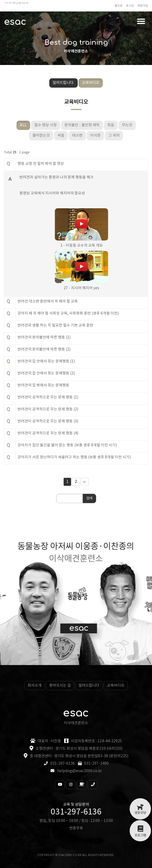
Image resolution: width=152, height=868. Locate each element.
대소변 (77, 136)
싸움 (61, 136)
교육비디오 (91, 83)
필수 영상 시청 (46, 125)
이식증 (95, 136)
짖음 (111, 125)
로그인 (130, 6)
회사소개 (35, 686)
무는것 (127, 125)
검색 (89, 498)
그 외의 (114, 136)
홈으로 (118, 6)
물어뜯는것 (41, 136)
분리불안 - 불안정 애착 (82, 125)
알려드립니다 (89, 686)
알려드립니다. (63, 83)
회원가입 (143, 6)
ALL (23, 125)
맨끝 (85, 482)
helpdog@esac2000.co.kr (80, 771)
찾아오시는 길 (60, 686)
